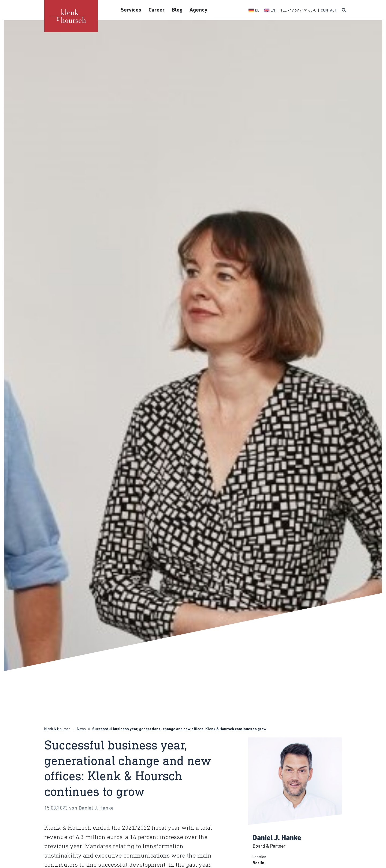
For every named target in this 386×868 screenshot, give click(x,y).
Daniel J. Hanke (277, 838)
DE (257, 11)
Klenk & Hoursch (57, 729)
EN (273, 11)
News (81, 729)
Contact (329, 11)
